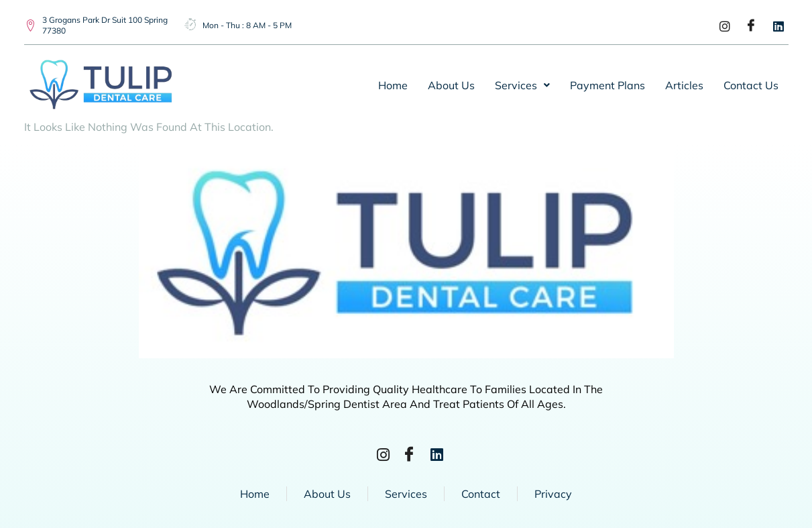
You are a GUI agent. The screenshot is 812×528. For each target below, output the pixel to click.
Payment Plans (607, 85)
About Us (451, 85)
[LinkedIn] (774, 25)
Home (393, 85)
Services (522, 85)
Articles (684, 85)
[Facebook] (747, 25)
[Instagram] (720, 25)
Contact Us (751, 85)
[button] (522, 85)
